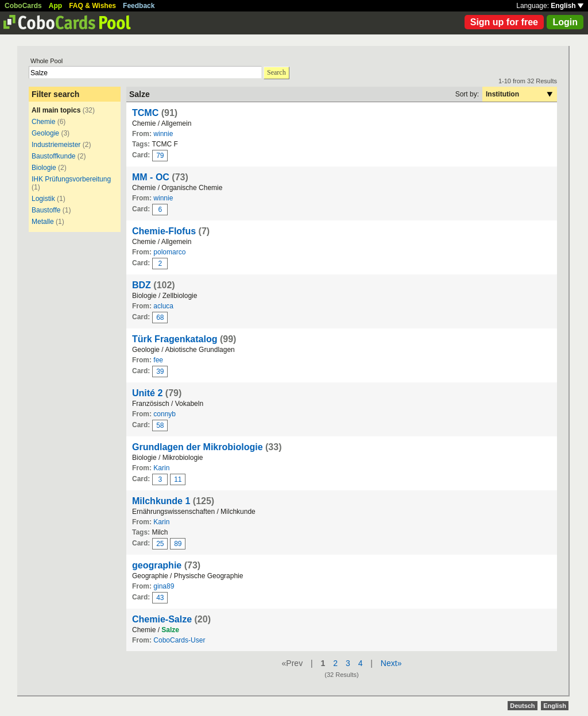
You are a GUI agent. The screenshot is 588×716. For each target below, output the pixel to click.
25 (160, 544)
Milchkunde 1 (161, 501)
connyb (165, 414)
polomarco (169, 252)
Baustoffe (46, 210)
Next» (391, 663)
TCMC (145, 113)
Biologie (44, 168)
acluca (163, 306)
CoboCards (23, 6)
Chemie (43, 122)
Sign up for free (504, 22)
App (55, 6)
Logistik (43, 199)
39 (160, 371)
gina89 (164, 586)
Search (276, 72)
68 (160, 318)
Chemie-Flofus (164, 231)
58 (160, 425)
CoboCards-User (179, 640)
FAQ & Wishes (92, 6)
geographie (157, 565)
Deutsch (522, 706)
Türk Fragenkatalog (175, 339)
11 (178, 479)
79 (160, 156)
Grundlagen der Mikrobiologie (198, 447)
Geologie (45, 133)
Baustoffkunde (54, 156)
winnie (163, 134)
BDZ (142, 285)
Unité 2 (147, 393)
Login (565, 22)
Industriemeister (56, 145)
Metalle (43, 222)
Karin (161, 468)
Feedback (139, 6)
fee (158, 360)
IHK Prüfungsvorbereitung (71, 179)
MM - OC (151, 177)
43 (160, 598)
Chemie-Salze (162, 619)
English (567, 6)
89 (178, 544)
